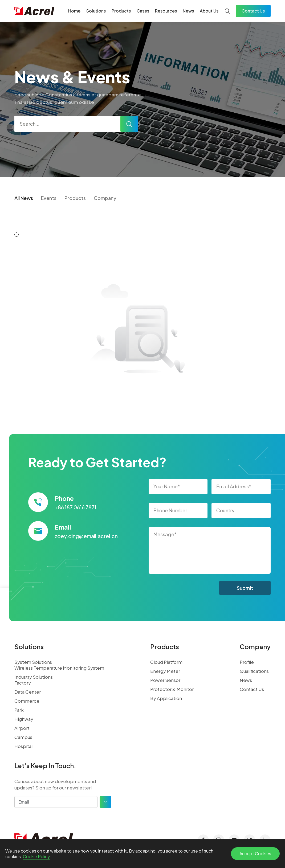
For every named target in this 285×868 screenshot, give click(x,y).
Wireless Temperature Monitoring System (59, 668)
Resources (166, 11)
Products (121, 11)
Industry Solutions (34, 677)
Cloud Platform (166, 662)
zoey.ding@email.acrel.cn (86, 536)
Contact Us (253, 11)
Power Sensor (165, 680)
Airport (22, 728)
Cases (143, 11)
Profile (247, 662)
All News (24, 198)
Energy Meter (165, 671)
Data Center (28, 692)
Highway (24, 719)
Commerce (27, 701)
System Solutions (33, 662)
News (188, 11)
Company (105, 198)
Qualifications (254, 671)
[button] (17, 235)
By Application (166, 698)
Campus (23, 737)
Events (49, 198)
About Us (209, 11)
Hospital (23, 746)
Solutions (96, 11)
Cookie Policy (36, 856)
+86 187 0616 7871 (76, 507)
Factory (23, 683)
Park (19, 710)
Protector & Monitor (172, 689)
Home (74, 11)
